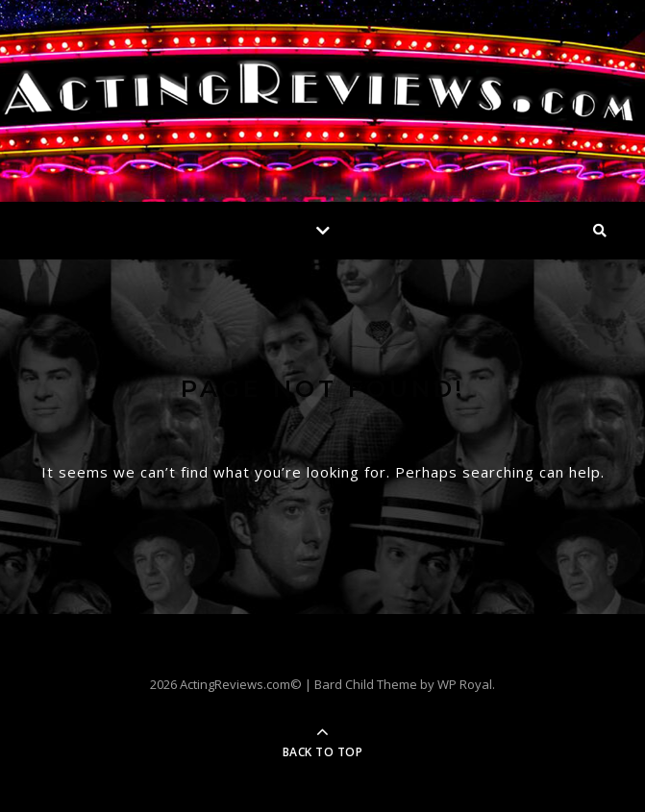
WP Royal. (466, 684)
